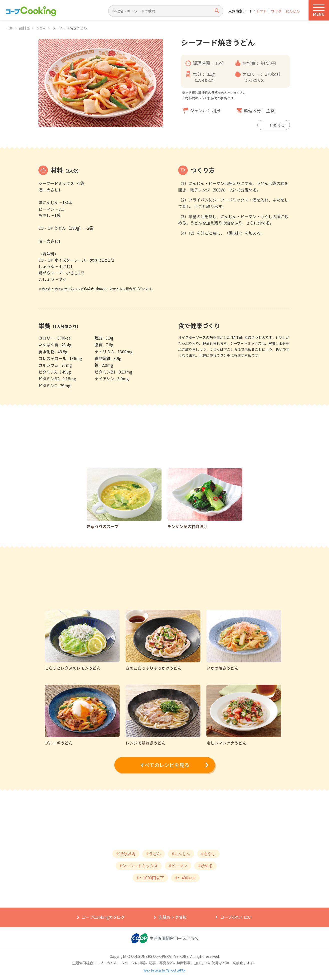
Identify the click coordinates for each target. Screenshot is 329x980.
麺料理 (24, 28)
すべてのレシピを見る (164, 765)
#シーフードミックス (139, 866)
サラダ (276, 11)
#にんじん (181, 854)
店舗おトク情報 (172, 917)
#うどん (154, 854)
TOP (10, 28)
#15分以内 (126, 854)
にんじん (293, 11)
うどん (41, 28)
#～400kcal (185, 878)
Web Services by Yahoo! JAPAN (164, 970)
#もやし (208, 854)
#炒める (205, 866)
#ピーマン (178, 866)
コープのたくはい (236, 917)
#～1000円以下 (150, 878)
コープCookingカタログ (103, 917)
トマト (262, 11)
